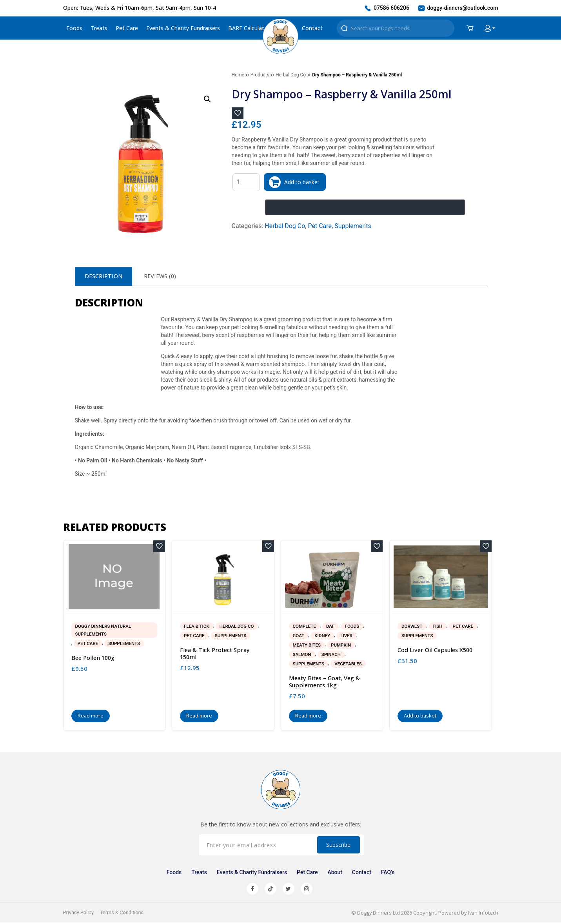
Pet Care (127, 28)
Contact (312, 28)
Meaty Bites (307, 646)
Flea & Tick (197, 627)
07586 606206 (386, 8)
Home (238, 75)
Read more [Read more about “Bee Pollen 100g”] (91, 717)
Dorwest (412, 627)
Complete (305, 627)
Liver (348, 637)
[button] (207, 99)
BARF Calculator (249, 28)
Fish (439, 627)
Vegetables (350, 665)
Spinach (332, 656)
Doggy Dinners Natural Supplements (104, 631)
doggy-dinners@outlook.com (458, 8)
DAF (331, 627)
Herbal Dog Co (291, 75)
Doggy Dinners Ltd (378, 914)
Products (260, 75)
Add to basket (303, 182)
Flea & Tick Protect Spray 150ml (215, 655)
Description (105, 276)
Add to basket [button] (420, 717)
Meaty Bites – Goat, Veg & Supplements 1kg (325, 683)
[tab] (105, 277)
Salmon (302, 656)
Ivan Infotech (483, 914)
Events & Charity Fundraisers (183, 28)
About (334, 873)
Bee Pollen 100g (94, 659)
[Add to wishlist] (238, 113)
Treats (99, 28)
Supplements (353, 226)
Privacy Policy (79, 914)
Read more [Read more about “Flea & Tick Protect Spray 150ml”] (199, 717)
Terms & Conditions (123, 914)
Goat (299, 637)
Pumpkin (342, 646)
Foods (74, 28)
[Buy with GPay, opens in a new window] (365, 207)
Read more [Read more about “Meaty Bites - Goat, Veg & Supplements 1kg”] (308, 717)
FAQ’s (386, 873)
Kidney (323, 637)
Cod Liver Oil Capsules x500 (437, 651)
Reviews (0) (164, 276)
